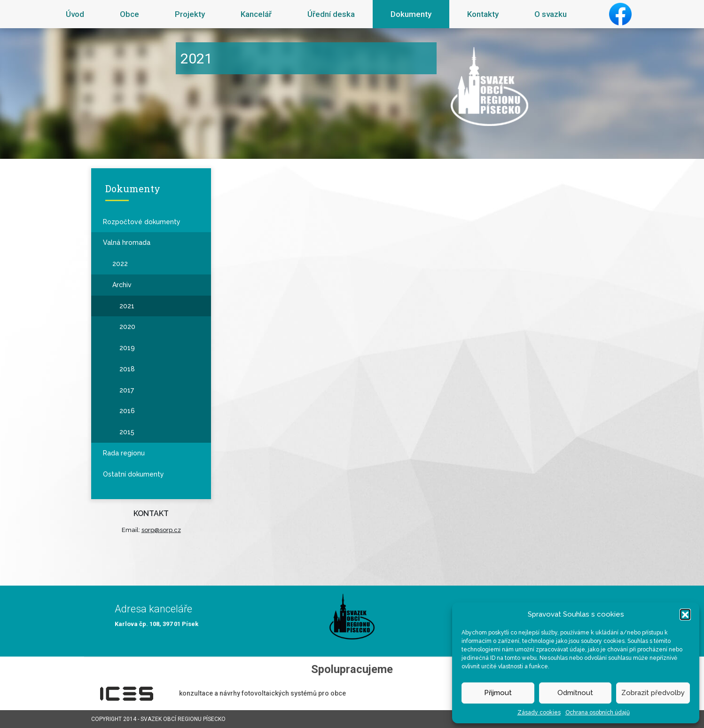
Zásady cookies (539, 712)
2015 (127, 432)
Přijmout (498, 693)
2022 (120, 264)
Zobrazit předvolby (653, 693)
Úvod (75, 14)
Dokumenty (411, 14)
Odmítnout (575, 693)
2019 (127, 348)
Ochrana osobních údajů (598, 712)
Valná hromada (127, 243)
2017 (127, 390)
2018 (127, 369)
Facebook (620, 14)
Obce (129, 14)
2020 (127, 327)
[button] (685, 614)
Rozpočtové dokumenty (142, 222)
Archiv (122, 285)
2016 (127, 411)
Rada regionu (124, 453)
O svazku (551, 14)
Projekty (190, 14)
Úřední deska (331, 14)
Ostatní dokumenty (133, 474)
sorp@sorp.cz (161, 530)
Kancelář (256, 14)
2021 (127, 306)
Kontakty (483, 14)
